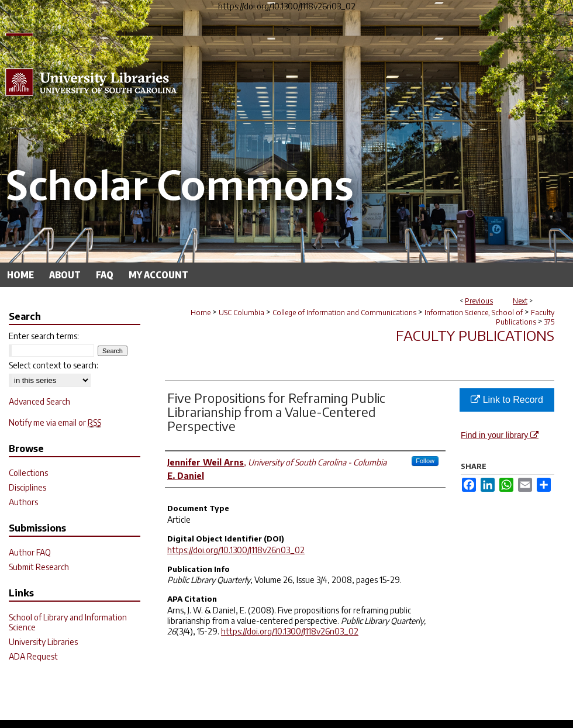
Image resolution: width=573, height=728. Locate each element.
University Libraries (43, 642)
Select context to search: (53, 365)
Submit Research (39, 567)
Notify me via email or (55, 422)
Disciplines (27, 487)
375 (549, 322)
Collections (28, 473)
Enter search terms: (44, 336)
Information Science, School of (474, 313)
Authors (23, 502)
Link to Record (507, 400)
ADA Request (33, 656)
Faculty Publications (525, 317)
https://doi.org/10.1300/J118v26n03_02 (236, 550)
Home (201, 313)
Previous (479, 301)
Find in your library (500, 435)
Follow (425, 461)
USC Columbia (241, 313)
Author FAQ (30, 552)
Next (520, 301)
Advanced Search (39, 401)
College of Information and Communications (344, 313)
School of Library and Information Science (68, 622)
